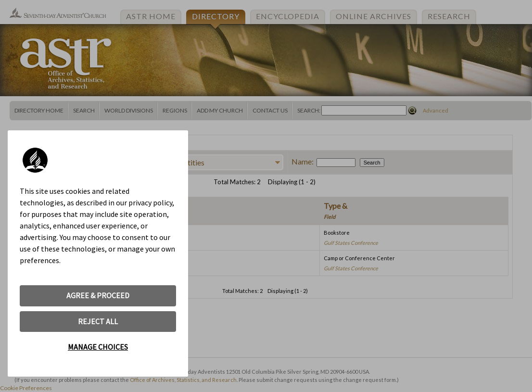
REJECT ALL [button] (98, 321)
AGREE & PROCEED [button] (98, 295)
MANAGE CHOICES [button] (98, 347)
